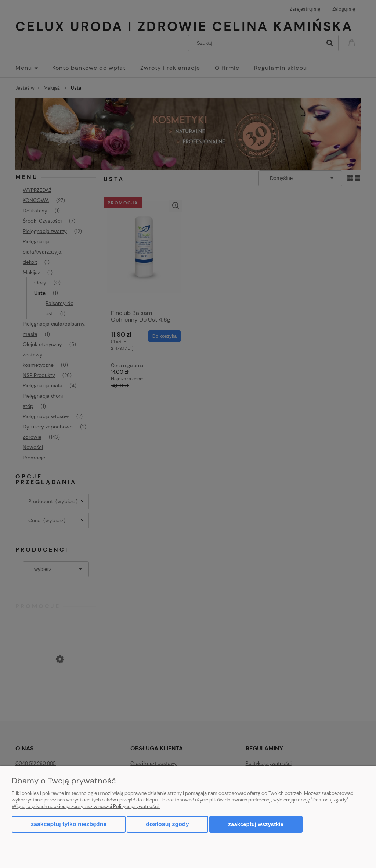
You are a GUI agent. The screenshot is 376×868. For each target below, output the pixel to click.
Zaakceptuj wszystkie (256, 824)
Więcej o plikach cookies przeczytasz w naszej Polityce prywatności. (86, 806)
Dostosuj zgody (167, 824)
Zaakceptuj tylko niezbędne (69, 824)
